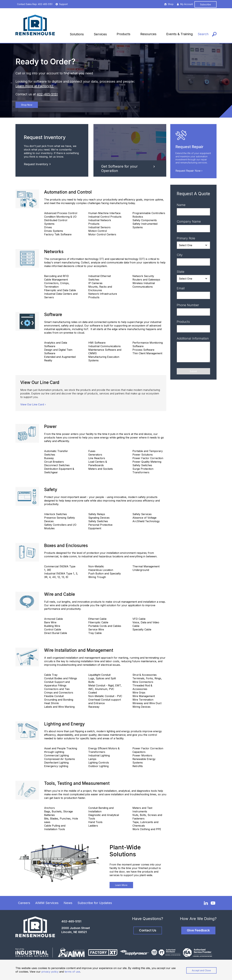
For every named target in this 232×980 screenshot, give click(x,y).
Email (181, 288)
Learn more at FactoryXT (35, 86)
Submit (193, 371)
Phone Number (188, 305)
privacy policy (50, 972)
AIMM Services (47, 903)
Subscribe (205, 4)
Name (181, 205)
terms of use (72, 972)
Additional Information (193, 338)
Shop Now (27, 105)
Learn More (121, 885)
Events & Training (179, 34)
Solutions (77, 34)
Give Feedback (198, 930)
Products (123, 34)
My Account (185, 4)
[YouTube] (213, 903)
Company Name (189, 221)
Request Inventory (38, 164)
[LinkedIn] (206, 903)
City (180, 255)
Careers (24, 903)
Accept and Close (201, 970)
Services (100, 34)
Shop (169, 4)
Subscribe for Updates (95, 903)
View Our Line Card (33, 404)
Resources (148, 34)
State (181, 272)
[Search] (207, 34)
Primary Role (186, 238)
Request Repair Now (189, 171)
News (68, 903)
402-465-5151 (47, 94)
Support (62, 4)
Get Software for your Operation (129, 168)
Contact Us (148, 930)
